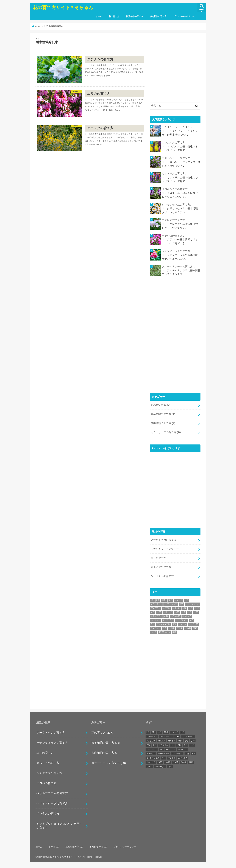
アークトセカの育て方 (163, 540)
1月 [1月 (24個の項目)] (152, 600)
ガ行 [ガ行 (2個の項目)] (182, 604)
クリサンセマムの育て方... (177, 205)
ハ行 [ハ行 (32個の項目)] (166, 616)
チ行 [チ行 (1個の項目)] (183, 612)
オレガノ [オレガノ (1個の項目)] (179, 600)
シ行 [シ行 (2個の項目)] (197, 608)
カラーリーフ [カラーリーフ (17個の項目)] (156, 604)
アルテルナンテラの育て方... (178, 267)
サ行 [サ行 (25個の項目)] (191, 608)
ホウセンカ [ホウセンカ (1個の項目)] (187, 616)
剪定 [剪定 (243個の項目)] (195, 628)
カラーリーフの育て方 (166, 432)
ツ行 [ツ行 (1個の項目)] (190, 612)
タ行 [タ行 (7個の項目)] (177, 612)
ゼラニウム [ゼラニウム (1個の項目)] (168, 612)
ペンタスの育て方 (48, 814)
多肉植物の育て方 (158, 16)
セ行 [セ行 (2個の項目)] (159, 612)
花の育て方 (114, 16)
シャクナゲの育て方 (162, 576)
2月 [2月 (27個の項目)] (158, 600)
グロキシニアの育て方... (176, 189)
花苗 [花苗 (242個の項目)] (174, 632)
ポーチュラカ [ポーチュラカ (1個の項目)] (168, 620)
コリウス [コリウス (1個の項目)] (176, 608)
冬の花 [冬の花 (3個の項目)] (188, 628)
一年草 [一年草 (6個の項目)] (172, 628)
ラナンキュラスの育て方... (177, 251)
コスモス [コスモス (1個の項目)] (166, 608)
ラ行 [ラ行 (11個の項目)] (174, 624)
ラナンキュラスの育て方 (165, 549)
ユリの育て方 (158, 558)
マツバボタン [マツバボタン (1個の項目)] (182, 620)
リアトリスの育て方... (175, 174)
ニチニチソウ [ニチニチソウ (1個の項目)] (156, 616)
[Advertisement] (175, 69)
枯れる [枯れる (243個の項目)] (154, 632)
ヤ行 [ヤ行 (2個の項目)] (153, 624)
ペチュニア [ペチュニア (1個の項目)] (175, 616)
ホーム (99, 16)
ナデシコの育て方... (173, 236)
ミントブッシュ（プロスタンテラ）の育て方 (59, 826)
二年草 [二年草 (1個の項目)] (180, 628)
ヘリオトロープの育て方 (52, 803)
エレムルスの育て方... (175, 143)
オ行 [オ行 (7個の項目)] (187, 600)
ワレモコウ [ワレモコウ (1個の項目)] (155, 628)
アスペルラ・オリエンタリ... (178, 158)
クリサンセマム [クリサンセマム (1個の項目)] (192, 604)
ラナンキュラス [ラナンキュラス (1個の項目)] (163, 624)
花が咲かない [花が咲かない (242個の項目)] (164, 632)
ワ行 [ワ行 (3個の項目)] (164, 628)
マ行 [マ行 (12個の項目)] (191, 620)
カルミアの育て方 (161, 567)
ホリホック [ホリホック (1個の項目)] (155, 620)
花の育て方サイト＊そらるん (63, 7)
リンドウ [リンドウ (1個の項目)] (182, 624)
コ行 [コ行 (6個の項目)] (184, 608)
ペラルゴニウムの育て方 (52, 793)
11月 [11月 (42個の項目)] (164, 600)
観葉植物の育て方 (135, 16)
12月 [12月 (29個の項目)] (170, 600)
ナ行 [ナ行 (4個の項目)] (196, 612)
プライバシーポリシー (184, 16)
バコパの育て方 (46, 783)
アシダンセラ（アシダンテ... (178, 127)
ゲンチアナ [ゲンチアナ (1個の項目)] (155, 608)
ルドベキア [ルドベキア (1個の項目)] (193, 624)
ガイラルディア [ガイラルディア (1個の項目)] (171, 604)
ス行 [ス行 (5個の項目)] (153, 612)
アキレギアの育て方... (175, 220)
